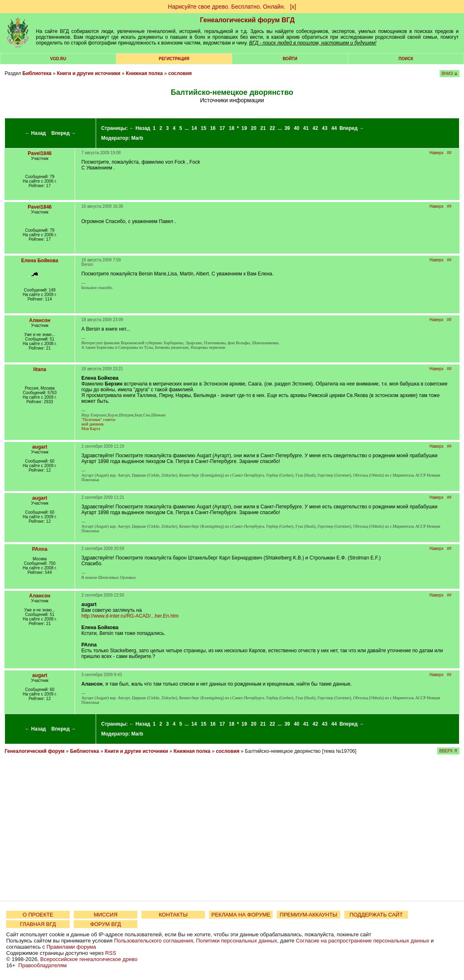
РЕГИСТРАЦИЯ (174, 59)
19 (244, 128)
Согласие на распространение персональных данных (362, 941)
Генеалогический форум (34, 751)
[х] (293, 7)
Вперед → (64, 133)
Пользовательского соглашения (153, 941)
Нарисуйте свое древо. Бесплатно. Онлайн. (227, 7)
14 (194, 128)
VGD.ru (58, 59)
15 (204, 128)
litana (40, 369)
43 (325, 128)
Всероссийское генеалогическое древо (89, 959)
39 (287, 128)
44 (334, 128)
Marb (137, 138)
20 (253, 128)
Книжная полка (144, 73)
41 (306, 128)
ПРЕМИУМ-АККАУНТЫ (308, 915)
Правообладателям (42, 965)
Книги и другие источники (89, 73)
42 (315, 128)
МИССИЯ (106, 915)
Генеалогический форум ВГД (247, 20)
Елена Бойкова (40, 261)
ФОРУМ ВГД (106, 924)
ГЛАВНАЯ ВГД (38, 924)
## (449, 153)
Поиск (406, 59)
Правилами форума (71, 947)
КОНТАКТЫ (173, 915)
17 (222, 128)
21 (263, 128)
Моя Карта (91, 429)
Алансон (40, 320)
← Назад (35, 133)
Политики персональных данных (237, 941)
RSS (111, 953)
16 (213, 128)
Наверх (436, 153)
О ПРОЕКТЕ (38, 915)
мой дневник (92, 424)
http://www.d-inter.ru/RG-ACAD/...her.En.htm (130, 616)
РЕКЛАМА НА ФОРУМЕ (241, 915)
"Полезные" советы (98, 419)
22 (272, 128)
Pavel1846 (40, 153)
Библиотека (37, 73)
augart (40, 447)
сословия (180, 73)
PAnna (40, 549)
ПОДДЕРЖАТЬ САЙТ (376, 915)
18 (232, 128)
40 (296, 128)
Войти (290, 59)
